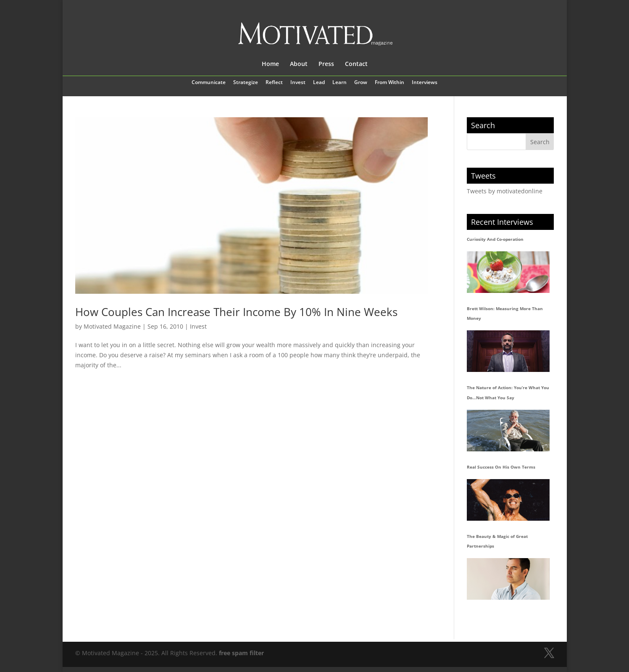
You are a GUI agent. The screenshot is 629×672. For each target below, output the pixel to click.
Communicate (209, 83)
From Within (390, 83)
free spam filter (241, 653)
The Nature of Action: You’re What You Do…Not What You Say (508, 393)
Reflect (274, 83)
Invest (298, 83)
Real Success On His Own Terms (501, 467)
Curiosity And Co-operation (495, 239)
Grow (361, 83)
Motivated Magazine (112, 326)
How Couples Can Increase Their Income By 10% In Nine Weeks (236, 312)
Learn (340, 83)
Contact (356, 64)
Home (270, 64)
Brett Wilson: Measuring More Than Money (505, 314)
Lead (319, 83)
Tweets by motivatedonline (505, 191)
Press (326, 64)
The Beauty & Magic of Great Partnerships (497, 541)
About (299, 64)
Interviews (425, 83)
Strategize (246, 83)
